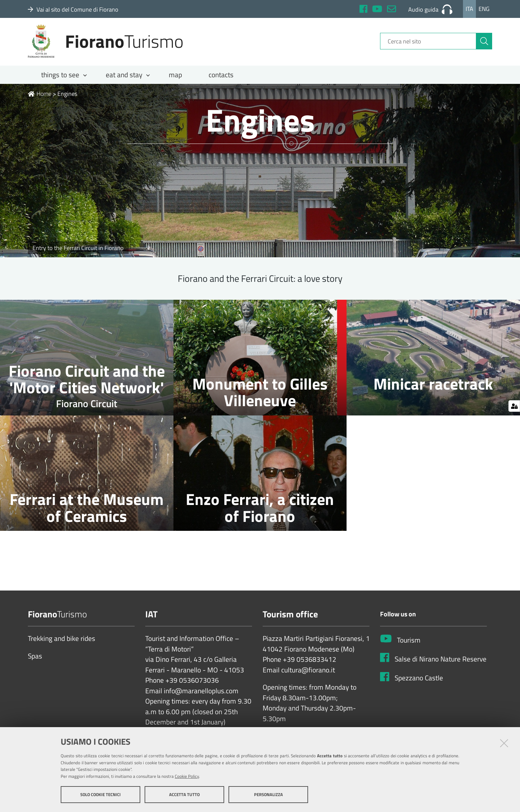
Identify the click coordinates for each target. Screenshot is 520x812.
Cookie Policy (187, 777)
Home (40, 98)
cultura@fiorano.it (308, 675)
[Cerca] (484, 44)
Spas (35, 661)
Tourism (409, 645)
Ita (469, 9)
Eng (484, 9)
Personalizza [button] (268, 795)
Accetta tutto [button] (184, 795)
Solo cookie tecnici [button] (100, 795)
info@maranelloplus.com (201, 696)
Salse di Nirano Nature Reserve (441, 664)
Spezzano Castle (419, 683)
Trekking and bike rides (62, 643)
